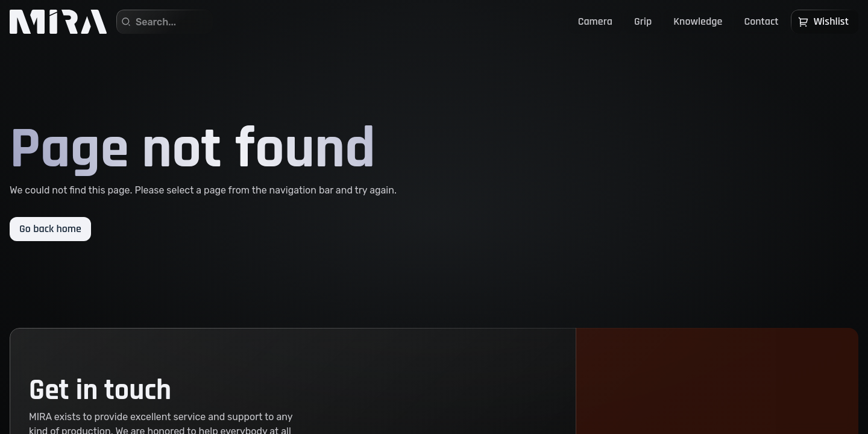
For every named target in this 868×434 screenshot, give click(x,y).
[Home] (58, 22)
